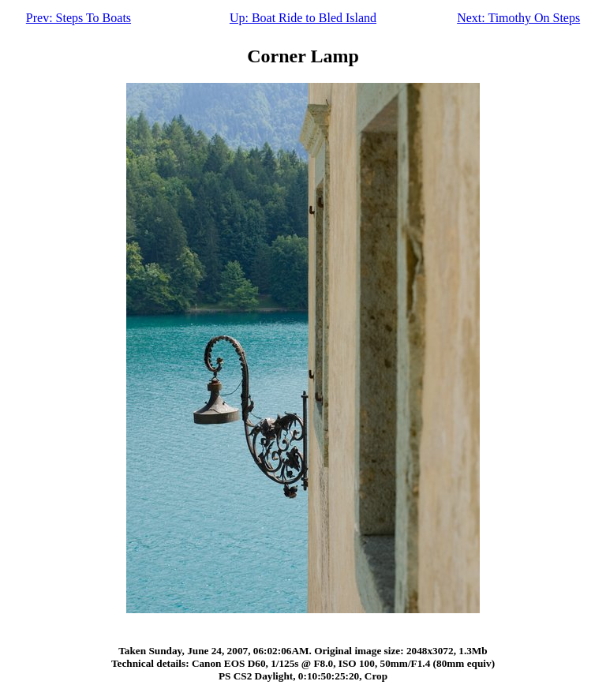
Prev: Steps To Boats (79, 18)
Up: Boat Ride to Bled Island (303, 18)
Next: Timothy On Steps (518, 18)
